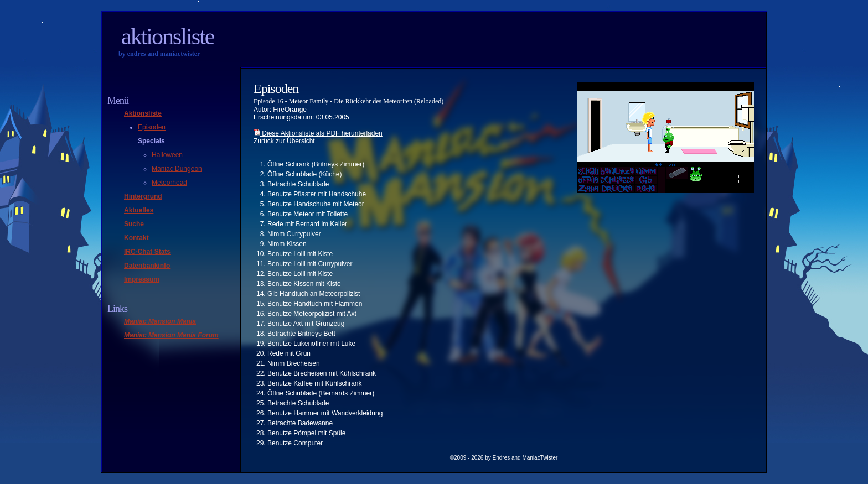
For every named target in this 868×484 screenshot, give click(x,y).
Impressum (142, 279)
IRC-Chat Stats (147, 252)
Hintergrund (143, 196)
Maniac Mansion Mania (160, 321)
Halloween (167, 155)
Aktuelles (139, 210)
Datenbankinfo (147, 266)
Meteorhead (169, 183)
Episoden (152, 127)
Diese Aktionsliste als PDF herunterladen (318, 133)
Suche (134, 224)
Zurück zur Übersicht (284, 141)
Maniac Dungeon (177, 169)
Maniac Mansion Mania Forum (171, 335)
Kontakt (136, 238)
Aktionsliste (167, 37)
